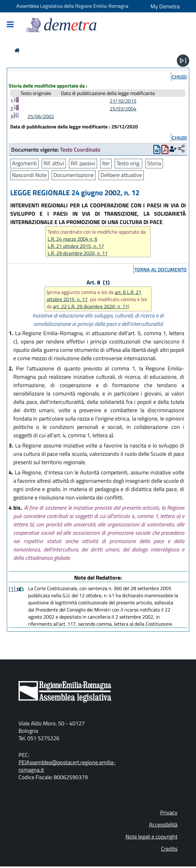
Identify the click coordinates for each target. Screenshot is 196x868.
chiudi (179, 77)
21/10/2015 (123, 101)
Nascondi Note (29, 175)
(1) (106, 282)
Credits (169, 849)
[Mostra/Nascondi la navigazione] (10, 25)
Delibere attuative (121, 175)
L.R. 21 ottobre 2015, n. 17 (76, 246)
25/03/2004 (123, 109)
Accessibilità (163, 825)
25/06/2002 (41, 116)
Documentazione (74, 175)
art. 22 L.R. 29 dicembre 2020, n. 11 (90, 306)
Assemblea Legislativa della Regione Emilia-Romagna (72, 6)
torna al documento (161, 270)
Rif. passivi (83, 163)
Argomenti (24, 163)
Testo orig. (128, 163)
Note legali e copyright (151, 837)
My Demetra (165, 6)
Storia (154, 163)
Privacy (169, 812)
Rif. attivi (54, 163)
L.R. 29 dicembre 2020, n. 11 (78, 253)
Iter (106, 163)
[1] (13, 589)
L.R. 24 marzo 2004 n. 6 (72, 239)
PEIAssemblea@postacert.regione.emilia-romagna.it (67, 766)
